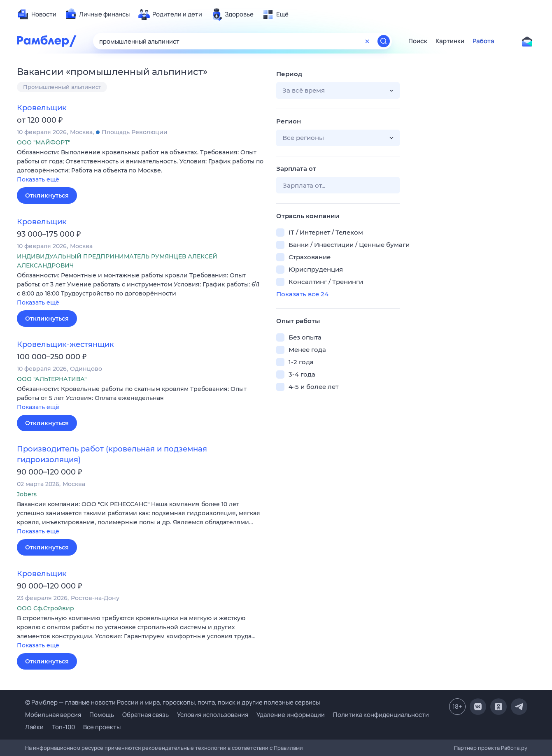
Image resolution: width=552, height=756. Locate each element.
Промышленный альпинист (62, 87)
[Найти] (384, 41)
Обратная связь (146, 715)
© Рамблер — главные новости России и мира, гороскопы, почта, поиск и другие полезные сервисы (172, 702)
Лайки (34, 727)
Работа (483, 41)
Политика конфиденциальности (381, 715)
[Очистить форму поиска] (367, 41)
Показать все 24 (302, 294)
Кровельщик (42, 108)
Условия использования (213, 715)
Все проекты (102, 727)
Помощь (102, 715)
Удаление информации (291, 715)
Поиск (418, 41)
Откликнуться (47, 195)
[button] (140, 166)
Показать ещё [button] (38, 179)
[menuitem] (37, 14)
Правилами (288, 748)
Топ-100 (63, 727)
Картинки (450, 41)
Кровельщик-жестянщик (65, 344)
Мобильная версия (53, 715)
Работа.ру (514, 748)
